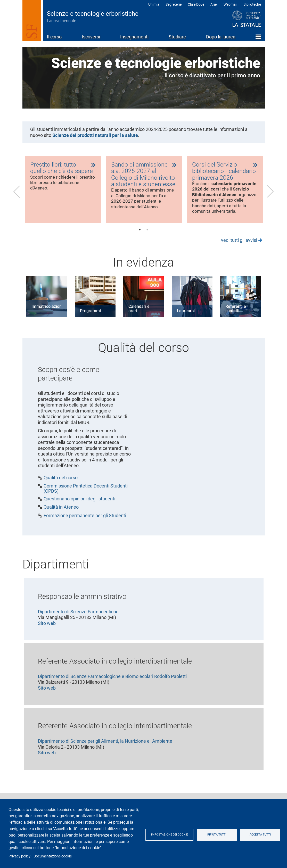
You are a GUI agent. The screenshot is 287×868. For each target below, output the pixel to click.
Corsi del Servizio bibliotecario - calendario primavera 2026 (224, 172)
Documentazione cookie (53, 856)
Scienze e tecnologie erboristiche (93, 14)
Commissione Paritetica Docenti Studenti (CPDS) (86, 495)
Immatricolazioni (47, 316)
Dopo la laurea (221, 37)
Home (258, 37)
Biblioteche (252, 4)
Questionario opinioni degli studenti (79, 506)
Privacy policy (19, 856)
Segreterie (174, 4)
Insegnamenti (134, 37)
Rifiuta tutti (220, 834)
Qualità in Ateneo (61, 514)
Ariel (214, 4)
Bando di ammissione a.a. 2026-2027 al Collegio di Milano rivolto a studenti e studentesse (144, 175)
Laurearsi (186, 318)
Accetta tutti (261, 834)
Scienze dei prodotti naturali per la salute (95, 135)
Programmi (90, 318)
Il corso (54, 37)
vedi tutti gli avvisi (239, 247)
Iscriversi (91, 37)
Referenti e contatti (236, 316)
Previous (17, 195)
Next (270, 195)
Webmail (230, 4)
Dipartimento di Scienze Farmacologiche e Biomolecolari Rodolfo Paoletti (112, 683)
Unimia (154, 4)
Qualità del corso (61, 485)
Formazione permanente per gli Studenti (85, 523)
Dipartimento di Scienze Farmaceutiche (78, 619)
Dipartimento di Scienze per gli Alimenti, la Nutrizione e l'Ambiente (105, 748)
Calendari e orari (139, 316)
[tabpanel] (63, 193)
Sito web (47, 630)
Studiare (177, 37)
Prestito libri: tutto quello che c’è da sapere (62, 168)
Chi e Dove (196, 4)
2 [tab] (147, 237)
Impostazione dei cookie (172, 834)
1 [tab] (140, 237)
